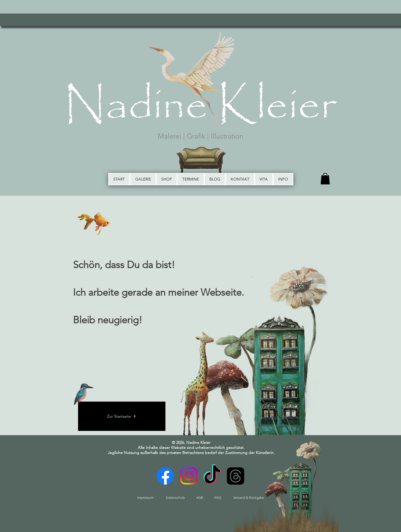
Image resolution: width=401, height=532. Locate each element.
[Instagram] (189, 476)
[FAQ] (218, 498)
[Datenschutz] (175, 498)
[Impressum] (145, 498)
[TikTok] (212, 476)
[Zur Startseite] (122, 416)
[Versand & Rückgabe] (249, 498)
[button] (325, 179)
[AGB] (200, 498)
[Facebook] (165, 476)
